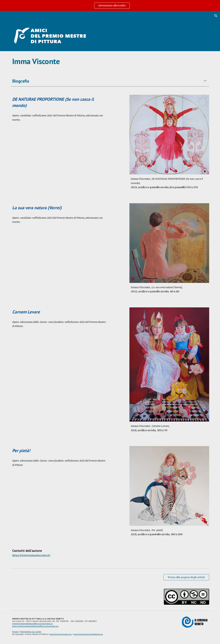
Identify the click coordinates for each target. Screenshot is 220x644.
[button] (216, 16)
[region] (110, 5)
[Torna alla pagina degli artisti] (186, 577)
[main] (110, 61)
